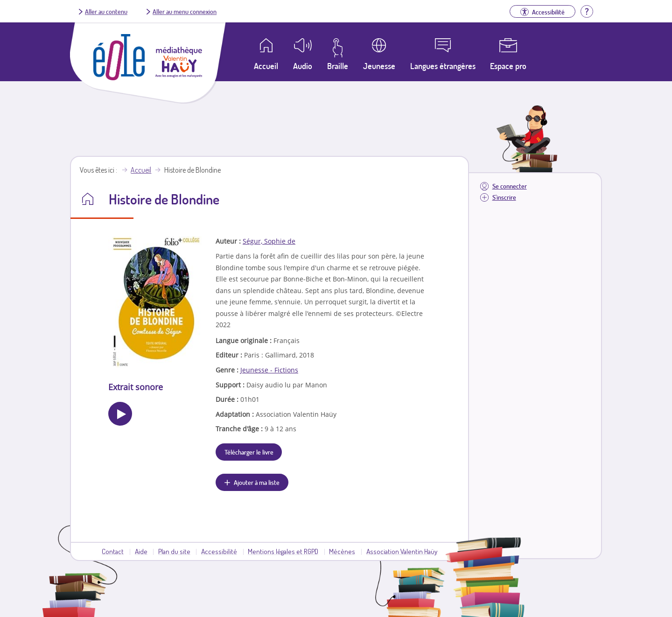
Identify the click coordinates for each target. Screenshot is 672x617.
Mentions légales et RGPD (283, 551)
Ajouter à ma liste (257, 482)
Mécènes (342, 551)
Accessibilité (219, 551)
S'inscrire (504, 197)
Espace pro (508, 66)
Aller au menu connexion (185, 11)
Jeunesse (379, 66)
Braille (338, 66)
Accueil (141, 170)
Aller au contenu (106, 11)
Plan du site (174, 551)
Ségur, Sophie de (269, 241)
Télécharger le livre (249, 452)
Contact (113, 551)
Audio (303, 66)
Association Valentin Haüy (402, 551)
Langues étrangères (443, 66)
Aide (141, 551)
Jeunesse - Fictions (269, 370)
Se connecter (510, 186)
